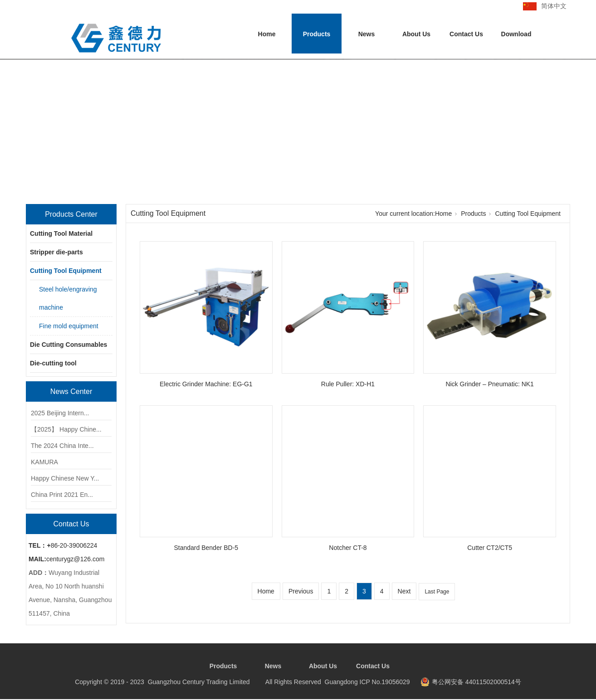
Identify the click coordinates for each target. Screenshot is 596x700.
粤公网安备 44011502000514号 (476, 682)
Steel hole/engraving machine (68, 298)
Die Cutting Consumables (68, 345)
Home (267, 34)
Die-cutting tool (53, 363)
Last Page (437, 592)
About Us (416, 34)
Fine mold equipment (69, 326)
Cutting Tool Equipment (66, 271)
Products (317, 34)
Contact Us (466, 34)
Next (404, 591)
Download (516, 34)
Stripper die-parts (56, 252)
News (367, 34)
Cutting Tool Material (61, 233)
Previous (301, 591)
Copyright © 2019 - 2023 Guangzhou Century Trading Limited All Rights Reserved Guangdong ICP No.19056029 (242, 682)
